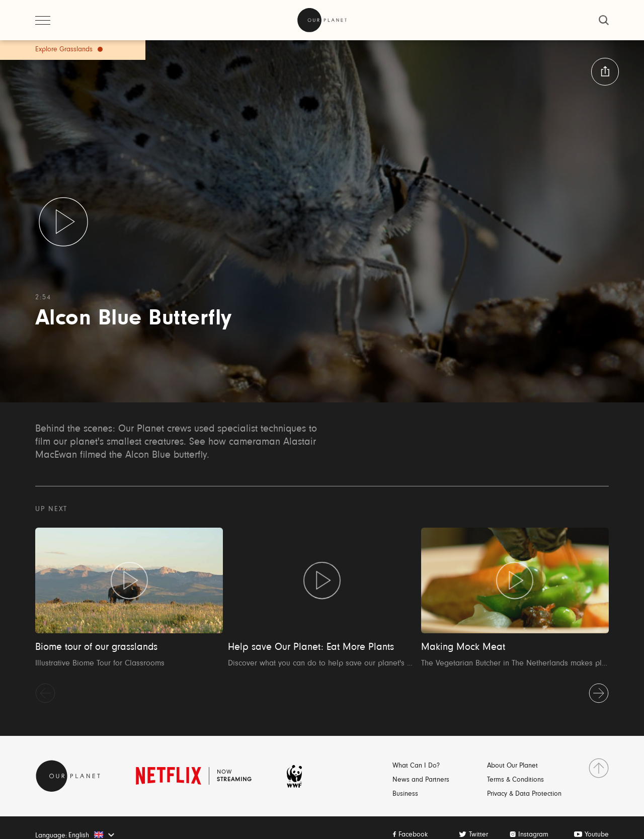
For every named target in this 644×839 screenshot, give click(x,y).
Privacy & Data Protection (524, 794)
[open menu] (43, 20)
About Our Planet (512, 766)
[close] (604, 20)
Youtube (597, 835)
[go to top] (599, 768)
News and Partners (421, 780)
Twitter (478, 835)
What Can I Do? (416, 766)
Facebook (413, 835)
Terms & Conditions (515, 780)
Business (405, 794)
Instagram (533, 835)
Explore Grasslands (64, 50)
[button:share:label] (605, 72)
